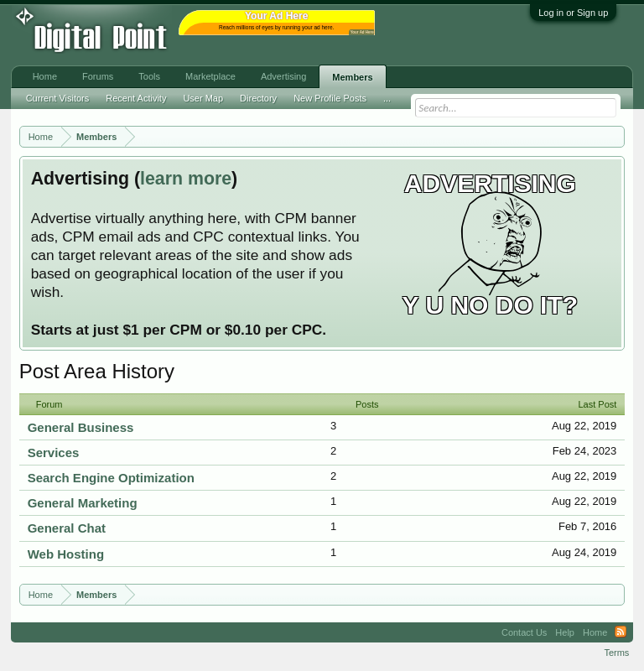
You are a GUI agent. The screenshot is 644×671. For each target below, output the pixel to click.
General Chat (67, 528)
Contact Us (524, 632)
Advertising (283, 76)
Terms (616, 653)
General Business (81, 427)
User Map (203, 98)
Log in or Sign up (573, 13)
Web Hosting (66, 554)
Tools (149, 76)
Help (565, 632)
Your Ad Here (362, 32)
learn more (186, 179)
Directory (258, 98)
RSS (621, 632)
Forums (98, 76)
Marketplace (210, 76)
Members (352, 77)
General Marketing (83, 503)
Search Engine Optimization (111, 478)
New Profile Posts (330, 98)
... (387, 98)
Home (45, 76)
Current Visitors (58, 98)
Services (54, 453)
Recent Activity (136, 98)
